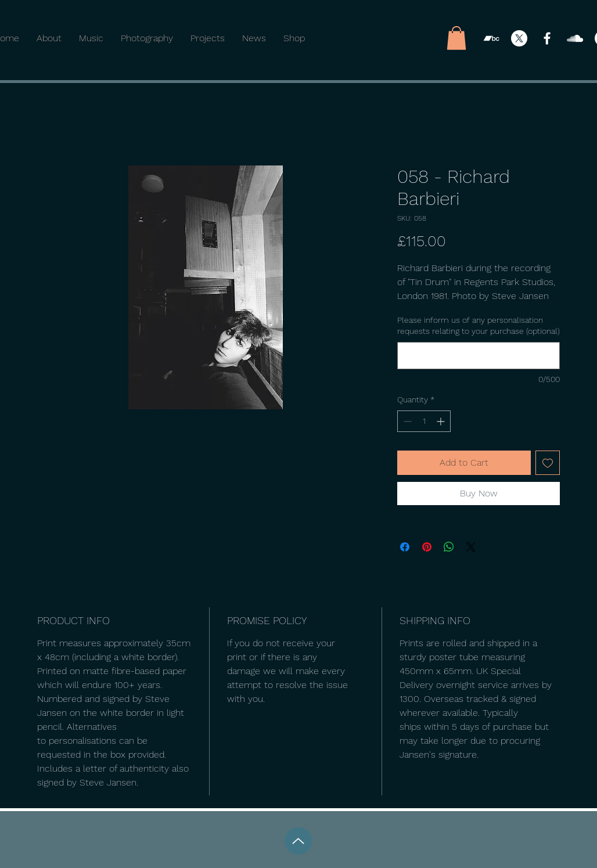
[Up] (298, 841)
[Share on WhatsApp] (449, 547)
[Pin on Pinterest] (427, 547)
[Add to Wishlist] (548, 463)
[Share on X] (471, 547)
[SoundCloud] (575, 38)
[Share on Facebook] (405, 547)
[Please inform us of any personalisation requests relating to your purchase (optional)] (479, 356)
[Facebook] (547, 38)
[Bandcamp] (491, 38)
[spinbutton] (424, 421)
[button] (456, 38)
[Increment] (442, 421)
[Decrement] (406, 421)
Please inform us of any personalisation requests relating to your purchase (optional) (479, 326)
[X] (519, 38)
